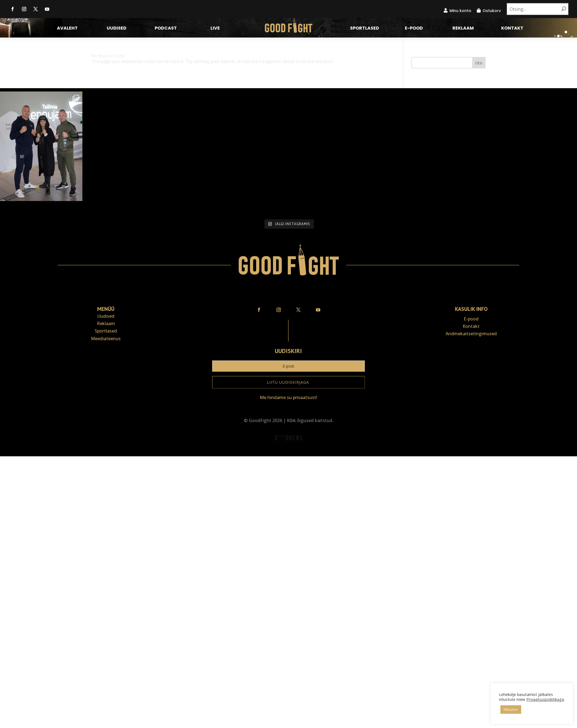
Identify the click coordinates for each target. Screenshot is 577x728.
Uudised (117, 29)
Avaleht (67, 29)
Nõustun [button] (498, 709)
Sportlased (365, 29)
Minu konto (460, 11)
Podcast (166, 29)
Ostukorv (492, 11)
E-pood (414, 29)
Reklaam (463, 29)
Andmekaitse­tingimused (471, 361)
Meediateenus (106, 365)
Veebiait (288, 479)
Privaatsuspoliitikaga (515, 699)
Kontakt (512, 29)
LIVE (215, 29)
